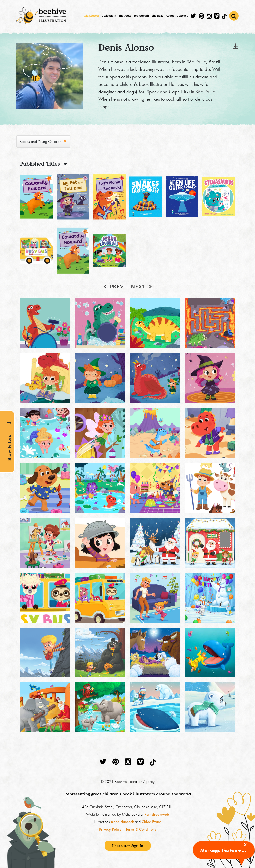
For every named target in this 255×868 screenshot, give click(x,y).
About (170, 16)
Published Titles (40, 164)
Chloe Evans (152, 822)
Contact (182, 16)
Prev (117, 286)
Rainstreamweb (157, 814)
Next (138, 286)
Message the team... (223, 850)
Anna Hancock (122, 822)
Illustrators (92, 16)
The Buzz (157, 16)
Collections (109, 16)
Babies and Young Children (40, 142)
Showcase (125, 16)
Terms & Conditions (141, 829)
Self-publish (141, 16)
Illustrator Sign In (128, 846)
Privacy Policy (110, 829)
